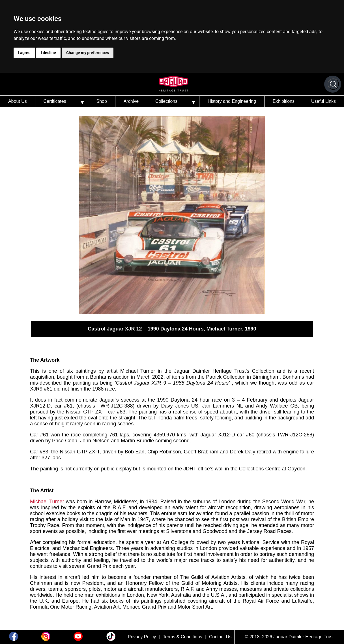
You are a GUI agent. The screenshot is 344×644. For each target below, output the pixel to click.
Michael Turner (47, 502)
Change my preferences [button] (88, 53)
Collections (166, 101)
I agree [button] (24, 53)
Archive (131, 101)
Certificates (55, 101)
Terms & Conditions (183, 637)
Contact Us (220, 637)
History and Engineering (232, 101)
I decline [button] (48, 53)
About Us (18, 101)
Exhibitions (284, 101)
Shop (101, 101)
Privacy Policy (142, 637)
